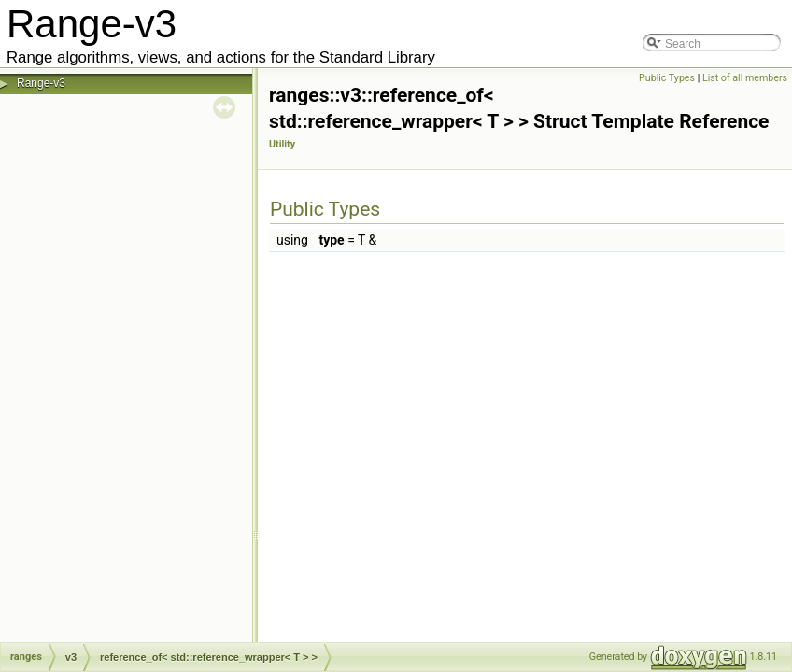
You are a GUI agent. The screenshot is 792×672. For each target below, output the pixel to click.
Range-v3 (41, 83)
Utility (282, 144)
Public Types (667, 78)
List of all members (745, 78)
